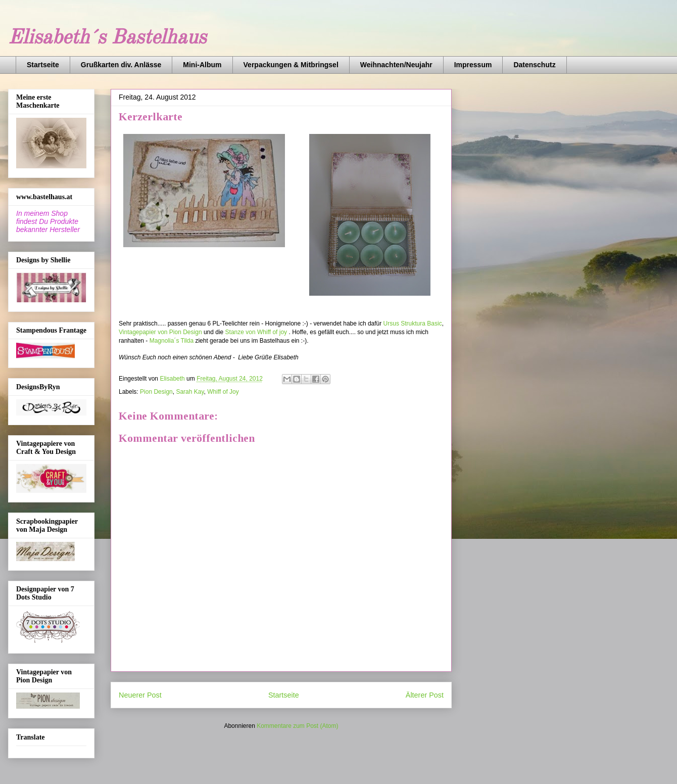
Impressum (473, 65)
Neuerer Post (140, 695)
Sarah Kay (190, 392)
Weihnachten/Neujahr (396, 65)
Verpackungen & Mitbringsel (291, 65)
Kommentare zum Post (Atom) (297, 726)
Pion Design (156, 392)
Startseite (43, 65)
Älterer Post (425, 695)
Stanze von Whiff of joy (256, 332)
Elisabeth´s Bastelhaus (107, 38)
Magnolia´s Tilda (172, 341)
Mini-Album (202, 65)
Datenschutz (534, 65)
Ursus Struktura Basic (413, 324)
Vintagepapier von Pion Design (160, 332)
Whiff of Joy (223, 392)
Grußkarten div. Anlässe (121, 65)
